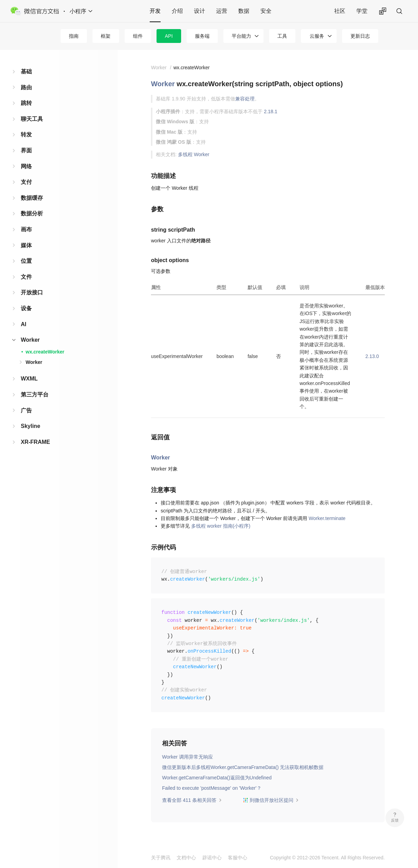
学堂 (362, 11)
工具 (282, 36)
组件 (138, 36)
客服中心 (238, 858)
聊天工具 (32, 119)
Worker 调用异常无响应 (188, 757)
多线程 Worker (194, 154)
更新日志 (360, 36)
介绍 (177, 11)
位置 (26, 261)
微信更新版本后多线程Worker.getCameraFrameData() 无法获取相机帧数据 (243, 767)
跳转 (26, 103)
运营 (222, 11)
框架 (106, 36)
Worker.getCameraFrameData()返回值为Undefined (217, 778)
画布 (26, 229)
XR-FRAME (35, 442)
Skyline (30, 426)
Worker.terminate (327, 518)
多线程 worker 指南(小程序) (221, 526)
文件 (26, 277)
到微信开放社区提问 (271, 800)
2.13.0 (372, 356)
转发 (26, 135)
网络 (26, 166)
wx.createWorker (45, 352)
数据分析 (32, 213)
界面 (26, 150)
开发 (155, 11)
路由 (26, 87)
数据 (244, 11)
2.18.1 (271, 111)
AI (24, 324)
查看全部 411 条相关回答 (192, 800)
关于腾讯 (161, 858)
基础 (26, 71)
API (169, 36)
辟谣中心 (212, 858)
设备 (26, 308)
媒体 (26, 245)
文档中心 (186, 858)
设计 (199, 11)
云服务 (317, 36)
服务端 (202, 36)
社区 (340, 11)
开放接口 (32, 292)
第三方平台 (35, 395)
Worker (30, 340)
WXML (29, 379)
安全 (266, 11)
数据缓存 (32, 198)
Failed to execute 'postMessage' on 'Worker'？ (212, 788)
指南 (74, 36)
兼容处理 (245, 99)
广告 (26, 410)
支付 (26, 182)
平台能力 (241, 36)
